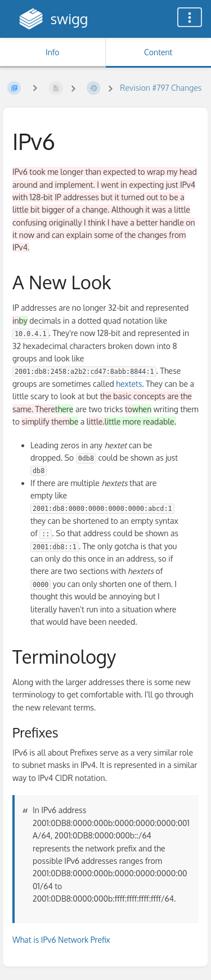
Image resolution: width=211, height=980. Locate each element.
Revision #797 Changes (161, 88)
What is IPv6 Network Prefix (61, 940)
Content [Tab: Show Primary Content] (158, 52)
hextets (129, 384)
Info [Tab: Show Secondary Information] (53, 52)
